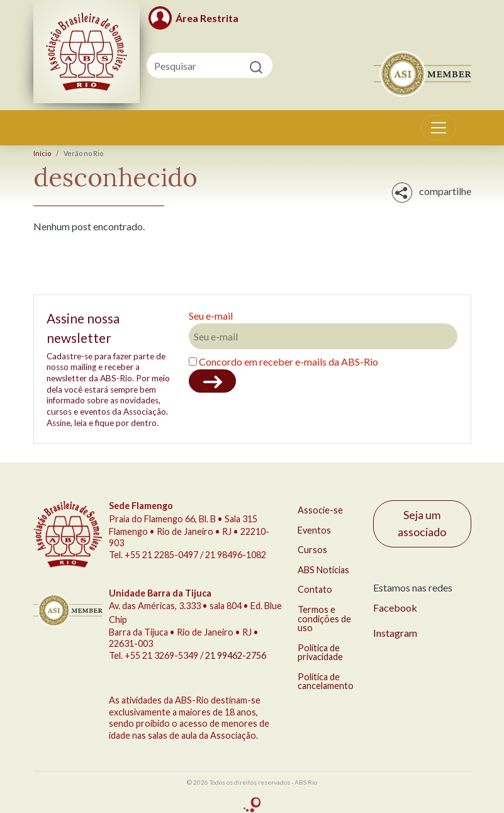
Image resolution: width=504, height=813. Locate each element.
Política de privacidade (320, 652)
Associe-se (320, 510)
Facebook (395, 608)
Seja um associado (422, 523)
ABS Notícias (323, 570)
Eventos (314, 530)
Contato (315, 589)
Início (42, 153)
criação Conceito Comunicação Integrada (252, 805)
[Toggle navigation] (439, 128)
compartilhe (432, 193)
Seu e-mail (211, 316)
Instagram (395, 633)
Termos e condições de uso (324, 619)
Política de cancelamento (326, 681)
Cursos (312, 550)
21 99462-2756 (236, 655)
